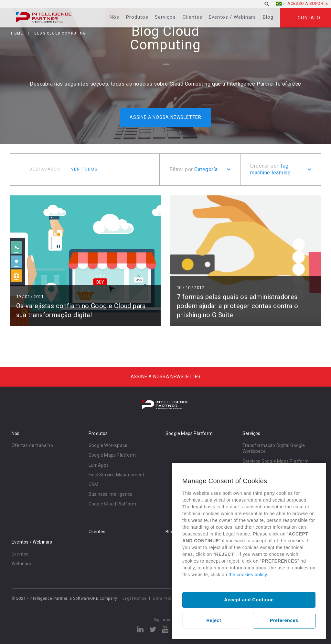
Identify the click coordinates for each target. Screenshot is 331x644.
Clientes (192, 17)
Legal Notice (135, 598)
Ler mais (85, 261)
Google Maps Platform (112, 455)
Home (17, 33)
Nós (114, 17)
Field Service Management (117, 475)
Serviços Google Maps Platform (276, 461)
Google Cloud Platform (112, 504)
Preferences (284, 620)
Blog (268, 17)
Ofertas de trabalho (32, 445)
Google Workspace (108, 445)
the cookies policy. (248, 575)
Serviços (165, 17)
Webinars (21, 564)
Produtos (137, 17)
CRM (94, 484)
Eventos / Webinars (232, 17)
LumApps (99, 465)
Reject (214, 620)
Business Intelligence (111, 494)
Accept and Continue (249, 600)
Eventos (20, 554)
